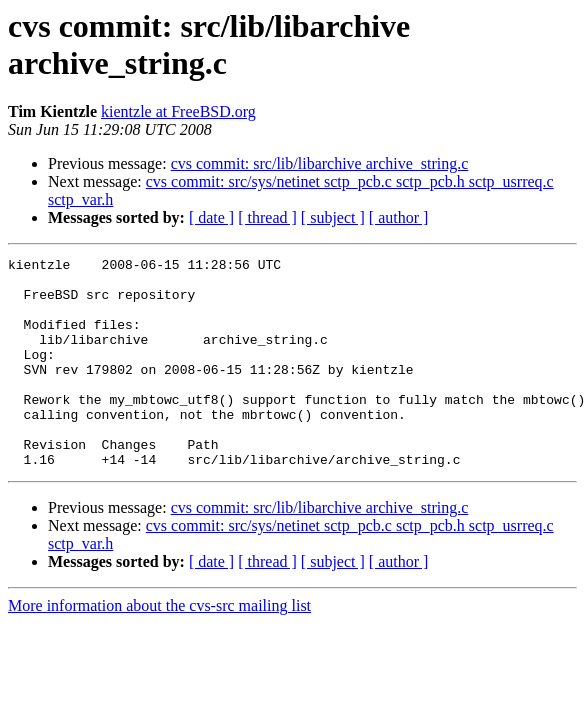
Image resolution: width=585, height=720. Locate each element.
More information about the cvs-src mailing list (159, 647)
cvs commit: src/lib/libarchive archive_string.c (320, 163)
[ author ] (399, 217)
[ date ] (211, 217)
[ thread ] (267, 217)
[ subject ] (333, 217)
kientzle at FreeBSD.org (178, 111)
